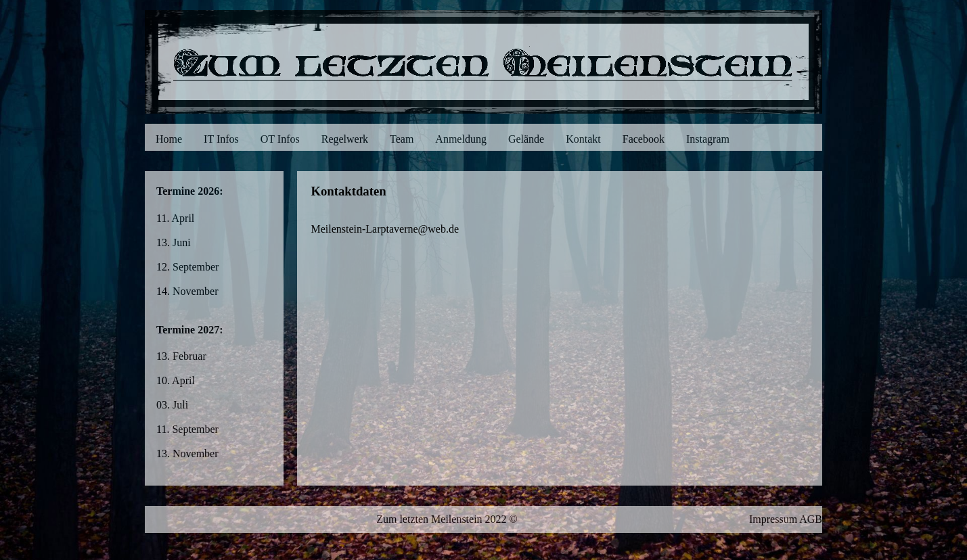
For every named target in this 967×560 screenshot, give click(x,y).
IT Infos (221, 139)
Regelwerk (345, 139)
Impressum (773, 519)
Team (402, 139)
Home (169, 139)
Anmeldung (461, 139)
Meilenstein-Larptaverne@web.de (385, 229)
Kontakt (583, 139)
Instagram (708, 139)
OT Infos (280, 139)
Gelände (526, 139)
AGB (811, 519)
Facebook (644, 139)
